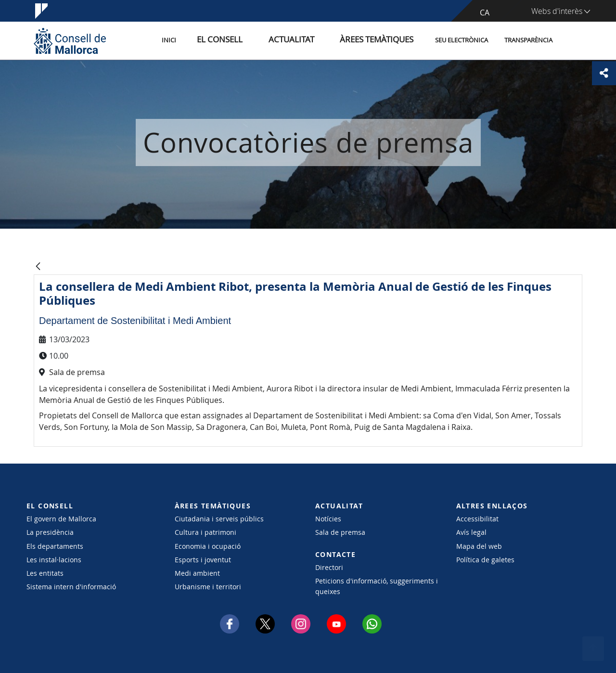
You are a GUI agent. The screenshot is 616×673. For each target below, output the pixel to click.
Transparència (528, 40)
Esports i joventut (203, 560)
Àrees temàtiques (382, 40)
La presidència (50, 532)
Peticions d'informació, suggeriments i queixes (377, 586)
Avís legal (471, 532)
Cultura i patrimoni (205, 532)
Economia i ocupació (208, 546)
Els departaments (55, 546)
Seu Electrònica (462, 40)
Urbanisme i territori (208, 587)
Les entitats (45, 573)
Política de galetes (485, 560)
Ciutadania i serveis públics (219, 519)
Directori (329, 567)
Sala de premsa (340, 532)
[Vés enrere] (38, 267)
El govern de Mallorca (61, 519)
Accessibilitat (477, 519)
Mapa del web (479, 546)
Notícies (328, 519)
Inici (212, 40)
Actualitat (313, 40)
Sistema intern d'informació (71, 587)
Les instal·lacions (54, 560)
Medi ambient (197, 573)
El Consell (253, 40)
